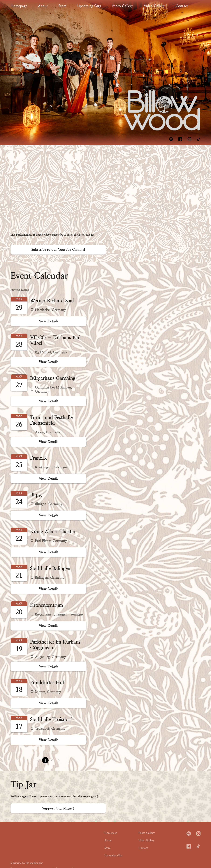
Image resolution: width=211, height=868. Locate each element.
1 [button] (45, 760)
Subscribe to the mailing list (27, 863)
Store (63, 6)
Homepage (19, 6)
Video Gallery (154, 6)
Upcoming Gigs (89, 6)
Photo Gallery (122, 6)
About (43, 6)
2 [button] (52, 760)
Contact (182, 6)
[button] (59, 760)
